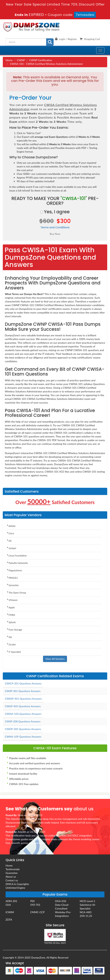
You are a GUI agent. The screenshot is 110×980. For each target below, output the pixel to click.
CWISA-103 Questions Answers (23, 714)
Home (9, 60)
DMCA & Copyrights (17, 884)
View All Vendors (55, 659)
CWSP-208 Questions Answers (23, 721)
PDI (32, 901)
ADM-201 (11, 901)
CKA (8, 905)
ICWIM (10, 912)
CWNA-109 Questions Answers (23, 737)
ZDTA (9, 920)
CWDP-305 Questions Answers (23, 729)
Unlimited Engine (15, 888)
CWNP (21, 60)
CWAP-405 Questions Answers (23, 706)
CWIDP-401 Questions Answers (23, 699)
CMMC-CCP (38, 912)
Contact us (12, 880)
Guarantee (12, 873)
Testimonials (13, 869)
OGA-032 (61, 901)
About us (11, 877)
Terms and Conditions (55, 227)
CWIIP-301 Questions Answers (23, 691)
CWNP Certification (41, 60)
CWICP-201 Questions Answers (23, 683)
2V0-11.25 (86, 916)
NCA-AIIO (86, 912)
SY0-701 (35, 905)
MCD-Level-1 (87, 901)
